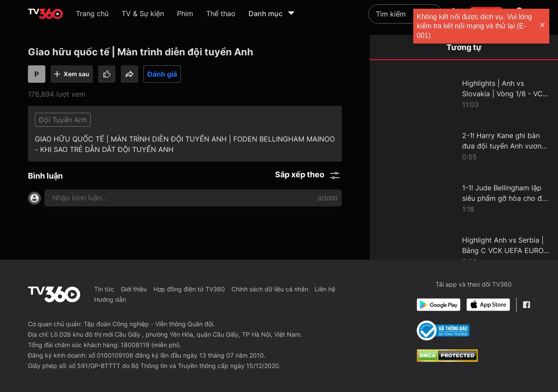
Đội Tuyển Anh (63, 120)
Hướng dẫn (110, 299)
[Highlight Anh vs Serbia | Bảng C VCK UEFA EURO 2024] (464, 250)
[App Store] (488, 305)
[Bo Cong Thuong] (443, 331)
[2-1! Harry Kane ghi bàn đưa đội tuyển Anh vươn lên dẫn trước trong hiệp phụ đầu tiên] (464, 145)
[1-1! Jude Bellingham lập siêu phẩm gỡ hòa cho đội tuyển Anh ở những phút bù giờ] (464, 198)
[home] (45, 14)
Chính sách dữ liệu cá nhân (270, 289)
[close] (543, 26)
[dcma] (447, 359)
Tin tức (104, 289)
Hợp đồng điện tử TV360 (189, 289)
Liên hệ (325, 289)
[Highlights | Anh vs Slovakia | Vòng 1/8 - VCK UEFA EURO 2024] (464, 93)
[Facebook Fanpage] (526, 305)
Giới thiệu (134, 289)
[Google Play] (439, 305)
